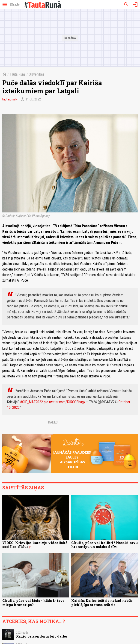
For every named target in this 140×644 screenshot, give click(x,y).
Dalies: (53, 422)
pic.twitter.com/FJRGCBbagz (65, 402)
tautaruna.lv (10, 99)
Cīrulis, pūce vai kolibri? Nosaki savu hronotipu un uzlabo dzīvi (104, 545)
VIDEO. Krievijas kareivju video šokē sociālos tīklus (35, 545)
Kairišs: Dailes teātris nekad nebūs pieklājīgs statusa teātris (102, 603)
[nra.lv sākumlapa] (15, 5)
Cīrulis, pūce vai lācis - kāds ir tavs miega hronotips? (33, 603)
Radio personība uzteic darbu (42, 636)
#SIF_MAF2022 (31, 402)
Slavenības (37, 74)
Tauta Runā (18, 74)
